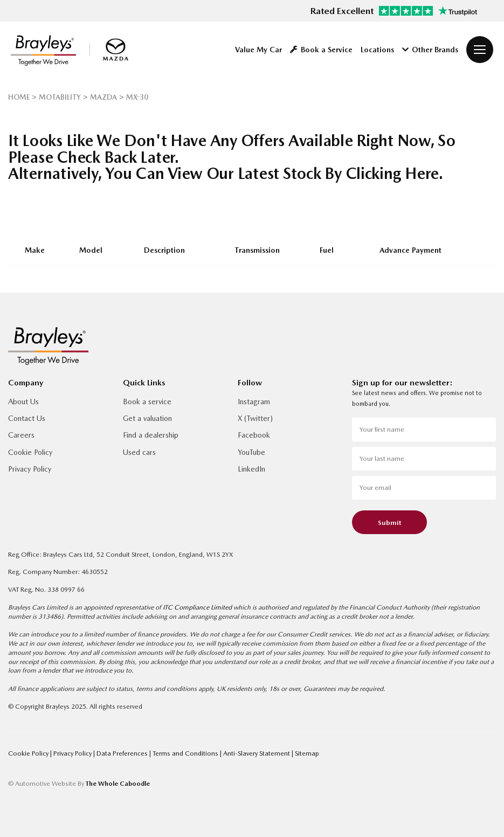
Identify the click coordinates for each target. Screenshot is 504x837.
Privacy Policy (30, 469)
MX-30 (137, 97)
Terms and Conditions (186, 753)
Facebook (254, 435)
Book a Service (321, 50)
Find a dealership (151, 435)
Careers (21, 435)
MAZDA (103, 97)
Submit (389, 523)
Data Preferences (123, 753)
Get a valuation (147, 418)
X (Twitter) (255, 418)
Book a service (147, 402)
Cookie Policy (30, 452)
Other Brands (430, 50)
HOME (19, 97)
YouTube (251, 452)
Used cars (139, 452)
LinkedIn (251, 469)
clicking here (392, 173)
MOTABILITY (60, 97)
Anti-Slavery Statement (257, 753)
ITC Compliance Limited (197, 607)
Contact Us (27, 418)
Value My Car (258, 50)
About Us (23, 402)
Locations (377, 50)
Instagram (254, 402)
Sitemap (307, 753)
